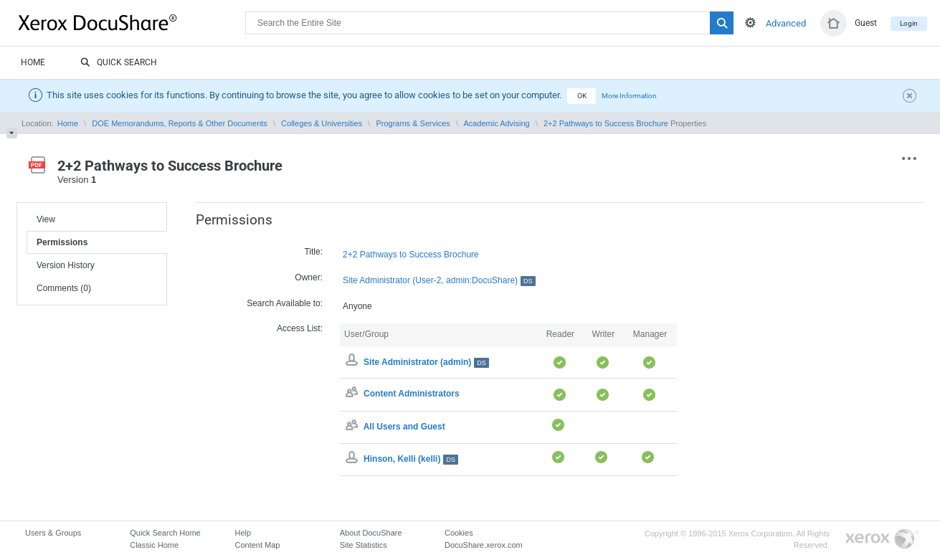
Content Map (257, 545)
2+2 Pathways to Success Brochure (606, 123)
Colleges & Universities (322, 123)
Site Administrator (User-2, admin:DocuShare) (439, 281)
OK (582, 96)
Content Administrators (412, 394)
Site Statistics (364, 545)
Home (33, 62)
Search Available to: (285, 303)
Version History (66, 265)
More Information (629, 96)
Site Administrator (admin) (426, 362)
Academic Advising (496, 123)
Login (909, 23)
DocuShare (132, 22)
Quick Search (119, 63)
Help (243, 533)
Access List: (300, 328)
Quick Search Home (165, 533)
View (46, 219)
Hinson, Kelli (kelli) (411, 459)
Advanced (786, 23)
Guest (866, 23)
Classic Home (154, 545)
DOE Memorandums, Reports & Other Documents (180, 123)
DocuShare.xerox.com (484, 545)
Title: (313, 252)
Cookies (459, 533)
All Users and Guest (404, 427)
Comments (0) (64, 288)
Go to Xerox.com (882, 540)
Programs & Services (413, 123)
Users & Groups (53, 533)
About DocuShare (371, 533)
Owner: (309, 277)
